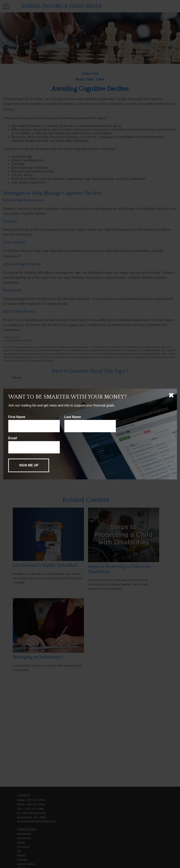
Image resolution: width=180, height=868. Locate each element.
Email (13, 438)
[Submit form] (29, 465)
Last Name (73, 417)
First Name (17, 417)
